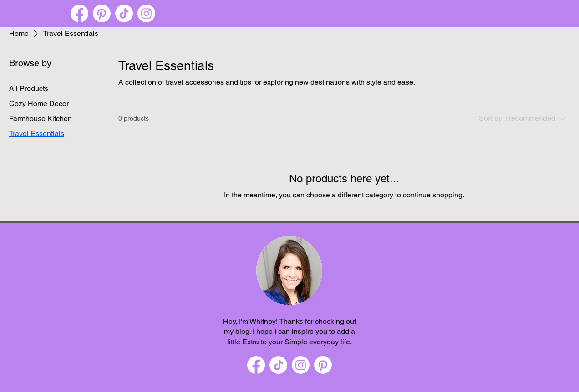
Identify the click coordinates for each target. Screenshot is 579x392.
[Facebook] (79, 13)
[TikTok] (124, 13)
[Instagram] (146, 13)
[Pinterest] (102, 13)
